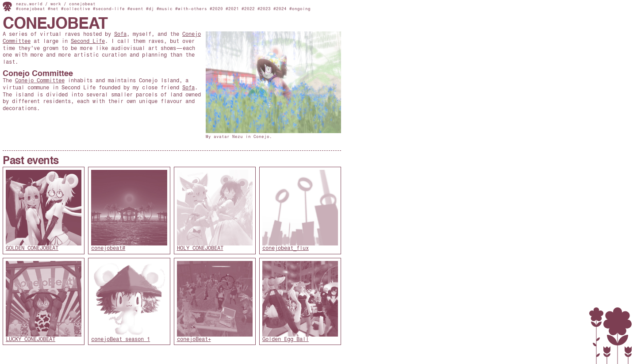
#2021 (232, 9)
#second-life (109, 9)
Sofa (120, 34)
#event (135, 9)
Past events (31, 161)
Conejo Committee (38, 74)
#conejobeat (31, 9)
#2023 (264, 9)
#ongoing (300, 9)
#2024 (280, 9)
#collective (76, 9)
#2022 (248, 9)
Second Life (88, 42)
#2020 (216, 9)
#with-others (191, 9)
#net (53, 9)
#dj (150, 9)
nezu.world (29, 4)
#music (165, 9)
